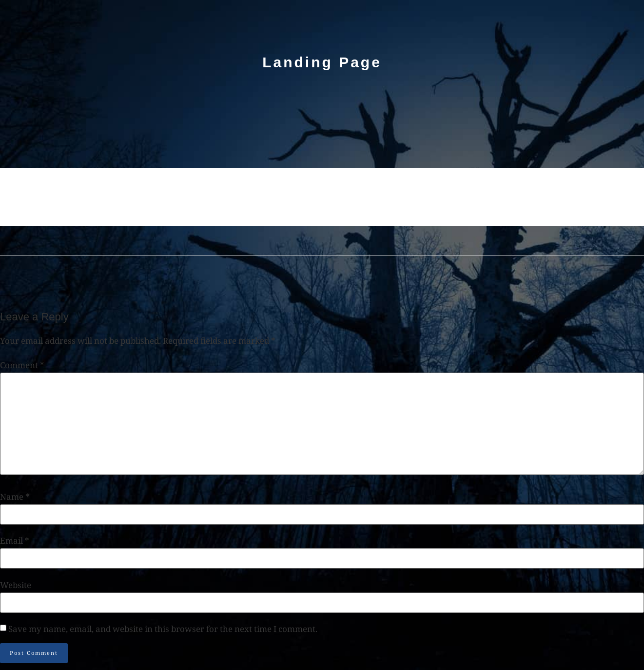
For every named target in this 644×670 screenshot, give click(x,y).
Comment (22, 365)
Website (16, 585)
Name (15, 497)
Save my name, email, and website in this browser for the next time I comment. (163, 629)
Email (15, 541)
